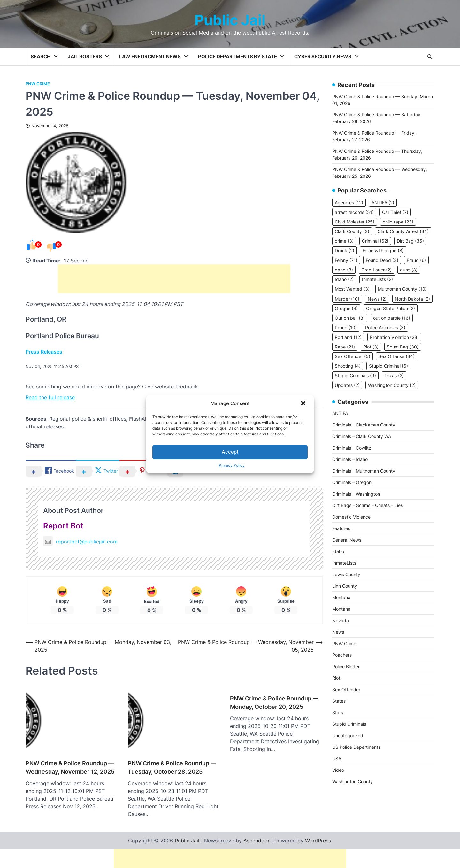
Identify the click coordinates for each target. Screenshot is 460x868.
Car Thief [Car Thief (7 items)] (395, 212)
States (339, 701)
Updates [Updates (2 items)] (347, 385)
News (338, 632)
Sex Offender (346, 689)
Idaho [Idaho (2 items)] (344, 279)
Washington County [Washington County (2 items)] (392, 385)
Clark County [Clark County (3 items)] (352, 231)
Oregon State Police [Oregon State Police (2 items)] (391, 308)
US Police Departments (356, 747)
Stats (338, 712)
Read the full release (50, 397)
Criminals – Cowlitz (352, 448)
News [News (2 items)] (377, 299)
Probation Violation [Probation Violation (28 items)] (394, 337)
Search (41, 56)
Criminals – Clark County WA (362, 436)
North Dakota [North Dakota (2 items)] (412, 299)
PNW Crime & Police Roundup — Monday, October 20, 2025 (274, 703)
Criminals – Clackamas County (364, 425)
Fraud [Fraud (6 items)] (416, 260)
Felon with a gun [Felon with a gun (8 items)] (383, 250)
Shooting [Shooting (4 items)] (348, 366)
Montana (341, 597)
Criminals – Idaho (350, 459)
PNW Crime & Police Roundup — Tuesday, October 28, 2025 (172, 750)
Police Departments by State (238, 56)
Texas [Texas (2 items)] (394, 375)
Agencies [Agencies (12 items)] (349, 203)
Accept (230, 452)
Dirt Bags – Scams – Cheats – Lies (368, 505)
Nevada (341, 620)
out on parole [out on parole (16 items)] (392, 318)
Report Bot (63, 526)
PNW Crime (38, 84)
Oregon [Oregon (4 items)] (346, 308)
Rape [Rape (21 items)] (345, 347)
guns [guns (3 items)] (409, 270)
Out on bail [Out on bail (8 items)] (350, 318)
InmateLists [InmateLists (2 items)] (377, 279)
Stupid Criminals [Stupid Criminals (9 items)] (355, 375)
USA (337, 759)
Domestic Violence (351, 517)
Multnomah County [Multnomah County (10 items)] (402, 289)
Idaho (338, 551)
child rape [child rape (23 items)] (398, 222)
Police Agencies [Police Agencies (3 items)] (385, 328)
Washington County (353, 782)
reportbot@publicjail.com (80, 542)
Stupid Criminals (349, 724)
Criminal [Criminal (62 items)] (375, 241)
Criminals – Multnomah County (364, 471)
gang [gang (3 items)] (344, 270)
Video (338, 770)
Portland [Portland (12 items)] (348, 337)
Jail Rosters (85, 56)
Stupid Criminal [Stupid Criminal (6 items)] (388, 366)
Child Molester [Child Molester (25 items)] (355, 222)
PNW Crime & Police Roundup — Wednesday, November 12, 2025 (70, 750)
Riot (336, 678)
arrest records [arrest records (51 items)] (354, 212)
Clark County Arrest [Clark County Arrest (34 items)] (403, 231)
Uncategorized (348, 735)
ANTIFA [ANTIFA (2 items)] (383, 203)
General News (347, 540)
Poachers (342, 655)
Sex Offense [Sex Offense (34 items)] (397, 356)
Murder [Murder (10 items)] (347, 299)
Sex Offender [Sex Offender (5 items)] (353, 356)
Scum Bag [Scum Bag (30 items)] (403, 347)
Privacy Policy (232, 465)
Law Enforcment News (150, 56)
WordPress (318, 823)
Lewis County (346, 574)
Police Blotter (346, 666)
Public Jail (230, 20)
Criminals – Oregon (352, 482)
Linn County (345, 586)
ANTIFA (340, 413)
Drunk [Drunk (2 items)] (345, 250)
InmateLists (344, 563)
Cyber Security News (323, 56)
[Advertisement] (174, 279)
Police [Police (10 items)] (346, 328)
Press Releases (44, 352)
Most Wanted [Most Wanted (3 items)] (352, 289)
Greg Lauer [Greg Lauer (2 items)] (376, 270)
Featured (341, 528)
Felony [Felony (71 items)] (346, 260)
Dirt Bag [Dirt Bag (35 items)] (410, 241)
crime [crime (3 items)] (344, 241)
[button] (304, 404)
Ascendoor (257, 823)
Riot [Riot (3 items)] (371, 347)
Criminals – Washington (356, 494)
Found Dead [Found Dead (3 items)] (382, 260)
